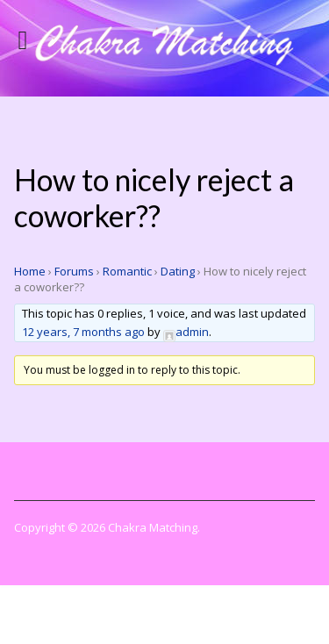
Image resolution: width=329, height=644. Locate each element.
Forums (74, 271)
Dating (178, 271)
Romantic (127, 271)
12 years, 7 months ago (83, 332)
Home (30, 271)
